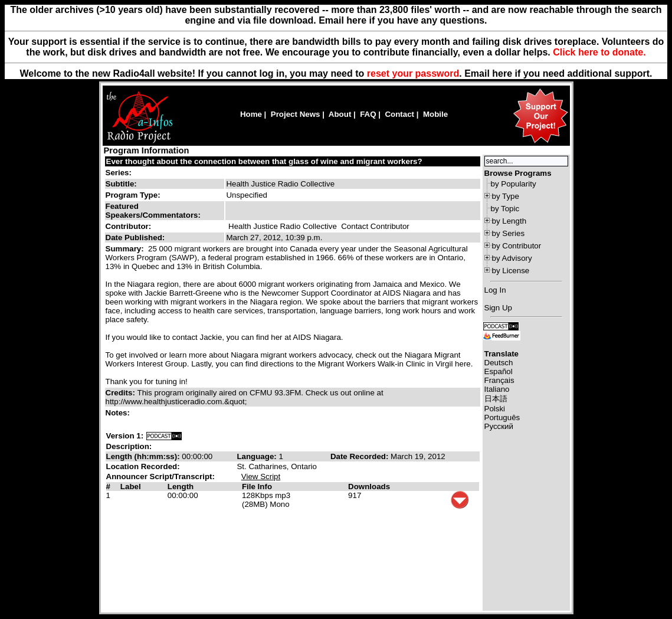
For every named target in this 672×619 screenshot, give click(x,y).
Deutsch (499, 363)
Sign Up (498, 308)
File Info (257, 487)
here (502, 73)
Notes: (119, 413)
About (340, 114)
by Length (509, 221)
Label (131, 487)
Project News (296, 114)
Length (181, 487)
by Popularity (514, 184)
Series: (119, 173)
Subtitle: (121, 184)
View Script (261, 476)
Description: (129, 446)
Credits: (122, 393)
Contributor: (129, 226)
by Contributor (517, 246)
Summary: (126, 249)
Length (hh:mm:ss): (144, 456)
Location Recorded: (143, 466)
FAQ (368, 114)
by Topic (505, 209)
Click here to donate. (599, 52)
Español (499, 371)
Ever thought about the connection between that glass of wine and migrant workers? (264, 161)
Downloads (369, 487)
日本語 (496, 399)
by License (511, 271)
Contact (399, 114)
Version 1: (125, 436)
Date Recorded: (360, 456)
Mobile (435, 114)
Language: (258, 456)
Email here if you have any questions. (403, 20)
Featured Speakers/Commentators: (153, 211)
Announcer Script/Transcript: (160, 476)
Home (251, 114)
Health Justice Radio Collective (283, 226)
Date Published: (135, 238)
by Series (509, 233)
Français (499, 380)
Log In (495, 290)
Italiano (497, 389)
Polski (495, 409)
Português (502, 417)
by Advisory (512, 258)
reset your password (413, 73)
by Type (506, 196)
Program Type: (133, 195)
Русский (499, 426)
